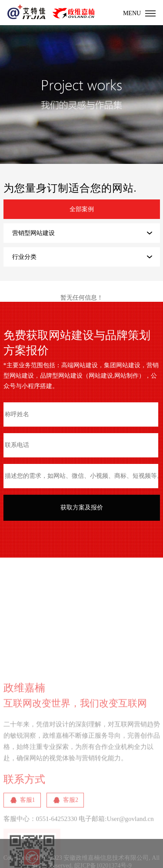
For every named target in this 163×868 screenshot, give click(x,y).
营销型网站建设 (33, 233)
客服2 (71, 831)
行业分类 (24, 257)
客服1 (28, 831)
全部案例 (82, 209)
